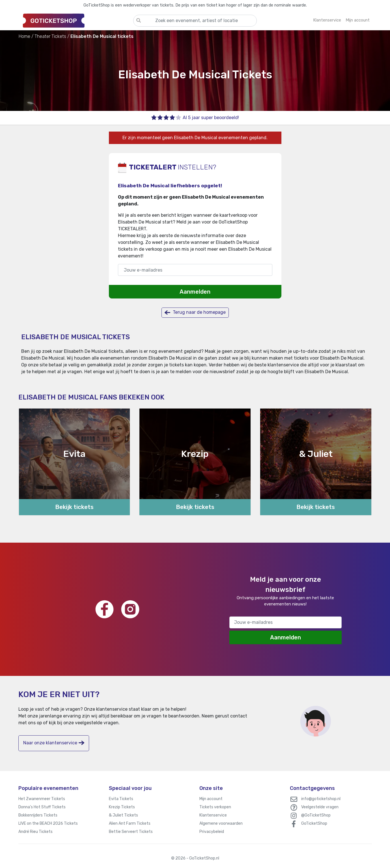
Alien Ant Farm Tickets (130, 823)
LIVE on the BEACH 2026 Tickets (48, 823)
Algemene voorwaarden (221, 823)
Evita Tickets (121, 799)
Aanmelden (195, 292)
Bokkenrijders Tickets (38, 815)
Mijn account (211, 799)
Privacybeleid (212, 832)
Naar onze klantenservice (54, 743)
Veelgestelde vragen (320, 807)
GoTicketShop (314, 823)
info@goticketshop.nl (321, 799)
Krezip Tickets (122, 807)
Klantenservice (213, 815)
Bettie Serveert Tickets (131, 832)
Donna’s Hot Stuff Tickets (42, 807)
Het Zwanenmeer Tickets (42, 799)
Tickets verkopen (215, 807)
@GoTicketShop (316, 815)
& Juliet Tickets (123, 815)
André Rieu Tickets (35, 832)
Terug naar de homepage (195, 312)
